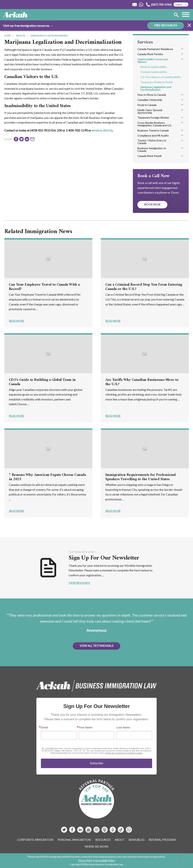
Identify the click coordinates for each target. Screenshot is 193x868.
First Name (86, 727)
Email (44, 727)
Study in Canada (147, 105)
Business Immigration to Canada (152, 150)
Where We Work (97, 847)
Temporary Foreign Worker (153, 118)
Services (20, 36)
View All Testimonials (96, 646)
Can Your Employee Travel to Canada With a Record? (44, 287)
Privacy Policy (85, 860)
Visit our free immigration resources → (28, 26)
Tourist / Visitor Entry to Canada (152, 142)
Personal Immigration (74, 840)
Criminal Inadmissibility (154, 72)
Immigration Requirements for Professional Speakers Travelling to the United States (141, 477)
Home (7, 36)
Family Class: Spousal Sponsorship (150, 111)
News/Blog (137, 840)
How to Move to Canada (152, 95)
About (120, 840)
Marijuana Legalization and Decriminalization (156, 88)
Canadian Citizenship (150, 100)
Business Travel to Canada (153, 130)
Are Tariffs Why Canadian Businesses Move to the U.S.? (142, 382)
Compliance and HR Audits (153, 136)
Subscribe (96, 763)
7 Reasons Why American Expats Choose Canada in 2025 (47, 477)
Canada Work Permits (150, 54)
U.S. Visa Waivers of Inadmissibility (161, 77)
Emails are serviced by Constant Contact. (124, 753)
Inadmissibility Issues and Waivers (49, 36)
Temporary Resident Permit (157, 82)
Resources (103, 840)
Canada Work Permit (150, 156)
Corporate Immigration (35, 840)
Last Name (123, 727)
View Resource (79, 583)
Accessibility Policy (105, 860)
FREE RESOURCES (166, 25)
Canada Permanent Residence (155, 49)
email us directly (102, 130)
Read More (16, 321)
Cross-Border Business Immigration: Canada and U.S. (155, 124)
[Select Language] (181, 5)
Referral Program (162, 840)
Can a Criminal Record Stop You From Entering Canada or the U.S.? (144, 287)
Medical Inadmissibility (154, 67)
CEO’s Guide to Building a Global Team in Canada (42, 382)
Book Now (152, 204)
